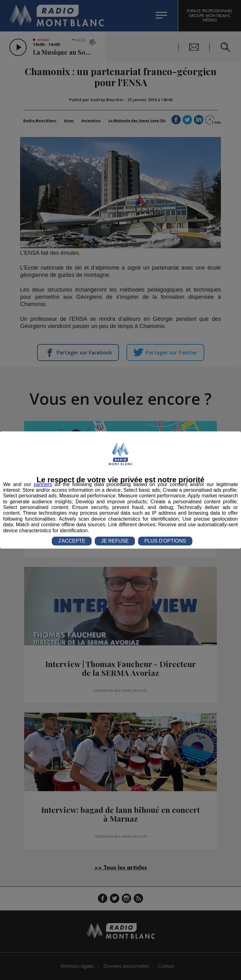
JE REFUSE (115, 541)
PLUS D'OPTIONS (165, 541)
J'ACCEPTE (72, 541)
